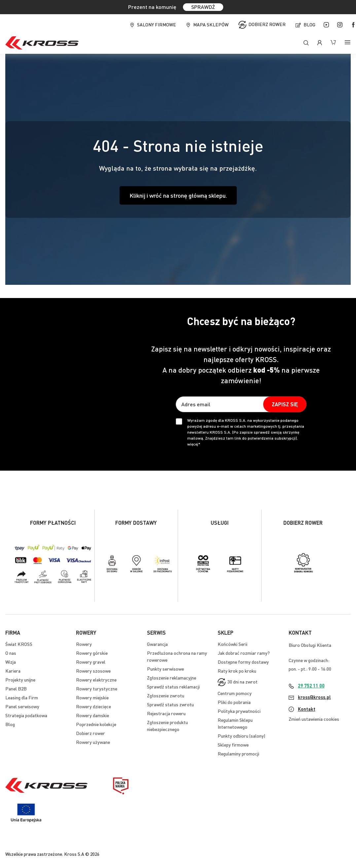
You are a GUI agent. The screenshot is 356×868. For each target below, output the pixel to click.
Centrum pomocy (235, 693)
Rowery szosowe (93, 671)
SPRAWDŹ (203, 7)
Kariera (13, 671)
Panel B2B (16, 688)
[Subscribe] (285, 404)
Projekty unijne (20, 680)
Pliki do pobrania (234, 702)
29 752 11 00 (311, 685)
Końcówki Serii (232, 644)
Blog (309, 24)
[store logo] (42, 43)
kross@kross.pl (314, 697)
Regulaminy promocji (238, 753)
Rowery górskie (92, 653)
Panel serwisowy (22, 706)
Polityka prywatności (239, 711)
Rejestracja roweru (166, 713)
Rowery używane (93, 742)
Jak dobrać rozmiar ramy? (244, 653)
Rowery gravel (91, 662)
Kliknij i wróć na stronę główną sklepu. (178, 195)
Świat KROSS (19, 644)
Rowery (84, 644)
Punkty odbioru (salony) (241, 736)
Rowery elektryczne (96, 680)
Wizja (11, 662)
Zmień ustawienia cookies (314, 719)
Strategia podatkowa (26, 715)
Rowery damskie (92, 715)
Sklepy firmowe (233, 745)
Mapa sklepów (211, 24)
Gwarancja (157, 644)
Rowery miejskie (92, 697)
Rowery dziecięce (93, 706)
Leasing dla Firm (22, 697)
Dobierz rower (267, 24)
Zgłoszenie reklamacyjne (172, 678)
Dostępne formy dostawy (243, 662)
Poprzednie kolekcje (96, 724)
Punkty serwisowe (165, 669)
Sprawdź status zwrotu (170, 704)
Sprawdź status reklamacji (173, 686)
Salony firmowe (157, 24)
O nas (11, 653)
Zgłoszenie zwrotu (166, 695)
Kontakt (307, 709)
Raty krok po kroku (237, 671)
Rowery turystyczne (97, 688)
